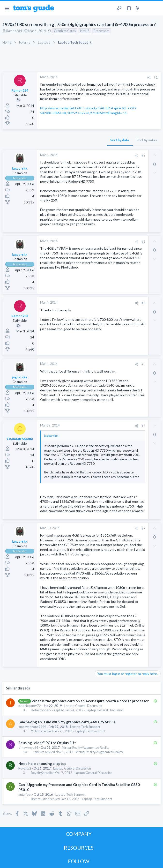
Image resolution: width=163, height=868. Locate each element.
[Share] (149, 78)
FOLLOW (79, 861)
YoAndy (37, 731)
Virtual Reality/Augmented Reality (86, 748)
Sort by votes (147, 140)
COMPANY (79, 834)
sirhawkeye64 (28, 748)
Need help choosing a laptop (42, 763)
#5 (143, 364)
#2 (143, 155)
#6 (143, 426)
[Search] (156, 8)
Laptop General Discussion (83, 706)
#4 (143, 303)
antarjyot (25, 794)
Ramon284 (14, 31)
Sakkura (39, 752)
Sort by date (120, 140)
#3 (143, 241)
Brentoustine (40, 799)
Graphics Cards (65, 31)
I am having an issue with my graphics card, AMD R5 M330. (67, 722)
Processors (101, 31)
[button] (7, 8)
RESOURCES (79, 848)
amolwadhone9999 (32, 727)
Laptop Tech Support (85, 727)
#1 (156, 77)
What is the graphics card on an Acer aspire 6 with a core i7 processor (90, 701)
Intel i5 (85, 31)
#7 (143, 528)
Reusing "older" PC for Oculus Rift (47, 743)
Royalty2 (25, 768)
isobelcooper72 (30, 706)
